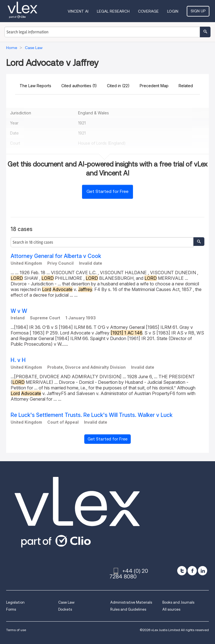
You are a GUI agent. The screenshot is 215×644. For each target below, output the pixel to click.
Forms (11, 609)
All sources (171, 609)
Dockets (65, 609)
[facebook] (192, 571)
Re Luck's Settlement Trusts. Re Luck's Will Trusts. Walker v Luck (92, 415)
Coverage (148, 11)
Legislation (15, 602)
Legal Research (113, 11)
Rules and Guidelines (128, 609)
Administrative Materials (131, 602)
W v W (19, 311)
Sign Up (198, 11)
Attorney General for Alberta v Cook (56, 256)
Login (173, 11)
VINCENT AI (78, 11)
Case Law (66, 602)
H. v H (18, 360)
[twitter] (182, 571)
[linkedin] (203, 571)
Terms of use (16, 630)
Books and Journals (178, 602)
